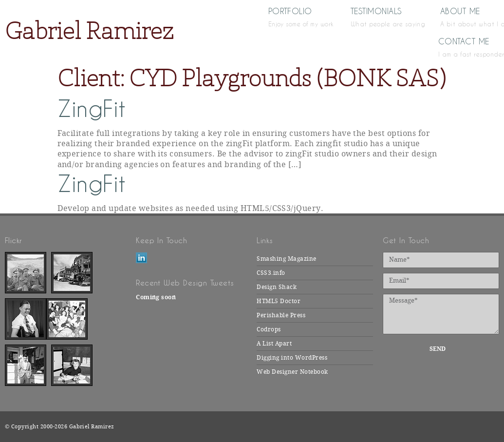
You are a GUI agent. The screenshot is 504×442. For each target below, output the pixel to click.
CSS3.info (271, 273)
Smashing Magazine (286, 259)
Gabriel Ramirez (89, 30)
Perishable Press (281, 315)
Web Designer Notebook (292, 372)
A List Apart (274, 344)
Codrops (269, 329)
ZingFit (92, 109)
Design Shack (277, 287)
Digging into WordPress (292, 358)
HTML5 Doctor (279, 301)
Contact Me (469, 47)
